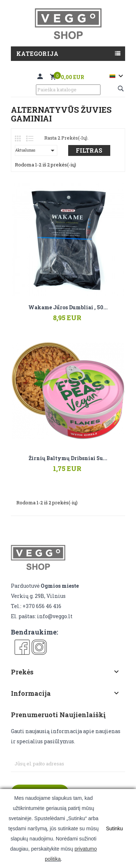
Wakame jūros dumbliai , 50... (68, 307)
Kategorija (37, 53)
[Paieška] (68, 90)
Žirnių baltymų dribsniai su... (68, 458)
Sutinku (114, 828)
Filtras (89, 150)
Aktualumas (36, 150)
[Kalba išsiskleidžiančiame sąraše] (117, 76)
